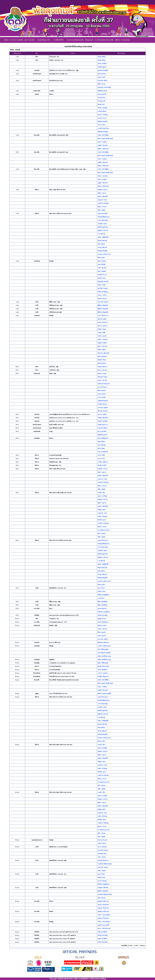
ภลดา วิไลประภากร (103, 316)
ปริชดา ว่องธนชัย (103, 176)
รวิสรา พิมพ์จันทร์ (102, 670)
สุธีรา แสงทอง (102, 534)
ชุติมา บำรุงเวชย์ (102, 346)
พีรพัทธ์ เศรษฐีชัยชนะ (104, 595)
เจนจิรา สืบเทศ (102, 843)
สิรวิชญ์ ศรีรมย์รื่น (103, 251)
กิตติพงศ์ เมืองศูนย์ (103, 132)
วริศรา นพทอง (102, 857)
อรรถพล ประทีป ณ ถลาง (104, 254)
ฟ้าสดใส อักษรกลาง (103, 860)
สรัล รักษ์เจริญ (102, 445)
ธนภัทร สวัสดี (101, 333)
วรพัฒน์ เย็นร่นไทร (103, 418)
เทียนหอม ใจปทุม (103, 377)
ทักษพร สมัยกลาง (102, 367)
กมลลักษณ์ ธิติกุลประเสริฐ (105, 864)
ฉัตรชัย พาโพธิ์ (102, 465)
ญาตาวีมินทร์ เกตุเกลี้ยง (104, 653)
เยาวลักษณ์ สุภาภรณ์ (103, 530)
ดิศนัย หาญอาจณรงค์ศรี (104, 694)
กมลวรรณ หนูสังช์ (103, 408)
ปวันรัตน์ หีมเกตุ (102, 404)
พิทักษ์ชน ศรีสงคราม (103, 643)
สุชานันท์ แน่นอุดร (103, 288)
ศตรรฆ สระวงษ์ (102, 118)
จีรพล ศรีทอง (101, 244)
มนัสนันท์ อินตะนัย (103, 401)
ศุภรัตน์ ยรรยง (102, 278)
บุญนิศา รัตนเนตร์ (103, 145)
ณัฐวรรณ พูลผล (102, 319)
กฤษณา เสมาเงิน (102, 380)
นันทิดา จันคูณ (102, 329)
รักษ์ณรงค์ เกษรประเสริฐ (104, 87)
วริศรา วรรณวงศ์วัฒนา (104, 915)
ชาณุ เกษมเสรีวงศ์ (103, 452)
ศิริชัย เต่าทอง (102, 84)
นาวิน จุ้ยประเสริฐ (103, 220)
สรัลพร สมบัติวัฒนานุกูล (104, 656)
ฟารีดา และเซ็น (102, 336)
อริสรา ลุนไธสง (102, 261)
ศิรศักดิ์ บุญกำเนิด (103, 227)
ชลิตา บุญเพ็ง (101, 210)
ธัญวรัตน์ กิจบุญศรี (103, 70)
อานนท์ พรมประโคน (103, 128)
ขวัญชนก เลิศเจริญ (103, 888)
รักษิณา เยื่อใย (102, 350)
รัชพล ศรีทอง (101, 442)
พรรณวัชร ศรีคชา (103, 81)
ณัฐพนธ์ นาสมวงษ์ (103, 230)
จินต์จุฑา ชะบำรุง (103, 190)
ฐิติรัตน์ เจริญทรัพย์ (103, 305)
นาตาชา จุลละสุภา (103, 673)
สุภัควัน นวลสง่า (102, 374)
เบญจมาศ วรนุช (102, 200)
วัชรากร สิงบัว (102, 125)
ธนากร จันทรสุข (102, 847)
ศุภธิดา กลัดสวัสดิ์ (103, 196)
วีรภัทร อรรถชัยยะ (103, 108)
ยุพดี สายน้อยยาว (103, 356)
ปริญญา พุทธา (102, 510)
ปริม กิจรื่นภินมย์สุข (103, 649)
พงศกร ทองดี (101, 77)
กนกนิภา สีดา (101, 493)
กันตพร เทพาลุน (102, 299)
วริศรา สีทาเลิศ (102, 268)
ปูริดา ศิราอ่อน (102, 74)
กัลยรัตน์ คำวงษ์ (102, 275)
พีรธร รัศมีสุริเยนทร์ (103, 438)
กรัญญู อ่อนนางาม (103, 425)
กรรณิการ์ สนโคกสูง (103, 203)
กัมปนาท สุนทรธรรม (103, 905)
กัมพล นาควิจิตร (102, 64)
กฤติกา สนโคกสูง (102, 516)
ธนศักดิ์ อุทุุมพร (102, 67)
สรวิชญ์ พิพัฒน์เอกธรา (104, 217)
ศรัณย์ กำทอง (101, 591)
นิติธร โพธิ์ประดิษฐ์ (103, 663)
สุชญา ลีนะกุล (101, 898)
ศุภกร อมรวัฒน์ (102, 431)
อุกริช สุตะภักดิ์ (102, 94)
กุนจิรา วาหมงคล (102, 339)
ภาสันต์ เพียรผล (102, 111)
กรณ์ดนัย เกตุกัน (102, 224)
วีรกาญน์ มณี (101, 101)
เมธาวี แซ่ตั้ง (101, 455)
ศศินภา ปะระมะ (102, 207)
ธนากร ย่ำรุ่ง (101, 459)
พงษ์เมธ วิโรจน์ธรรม (103, 908)
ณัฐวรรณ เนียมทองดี (103, 353)
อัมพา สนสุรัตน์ (102, 271)
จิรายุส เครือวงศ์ (102, 247)
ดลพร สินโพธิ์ (101, 264)
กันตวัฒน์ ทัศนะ (102, 854)
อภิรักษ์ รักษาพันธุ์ (103, 615)
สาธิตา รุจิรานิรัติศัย (103, 135)
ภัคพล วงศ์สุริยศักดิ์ (103, 237)
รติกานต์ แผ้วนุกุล (103, 411)
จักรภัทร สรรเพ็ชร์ (103, 421)
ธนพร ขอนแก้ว (102, 394)
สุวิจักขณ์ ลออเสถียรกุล (104, 612)
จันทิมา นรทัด (102, 285)
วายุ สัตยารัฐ (101, 234)
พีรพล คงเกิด (101, 258)
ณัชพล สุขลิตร (102, 57)
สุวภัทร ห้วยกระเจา (103, 322)
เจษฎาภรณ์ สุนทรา (103, 213)
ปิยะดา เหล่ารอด (102, 370)
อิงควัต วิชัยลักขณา (103, 622)
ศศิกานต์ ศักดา (102, 363)
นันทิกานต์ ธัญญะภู (103, 292)
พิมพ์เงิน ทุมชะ (102, 520)
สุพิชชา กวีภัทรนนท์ (103, 149)
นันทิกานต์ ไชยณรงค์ (104, 384)
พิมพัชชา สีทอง (102, 360)
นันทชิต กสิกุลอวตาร (103, 676)
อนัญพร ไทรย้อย (102, 343)
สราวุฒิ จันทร (101, 98)
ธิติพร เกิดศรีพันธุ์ (102, 602)
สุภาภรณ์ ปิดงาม (102, 387)
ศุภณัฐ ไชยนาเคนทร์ (103, 666)
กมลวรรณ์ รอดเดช (103, 302)
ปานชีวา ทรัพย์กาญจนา (104, 646)
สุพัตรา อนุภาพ (102, 193)
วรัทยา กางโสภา (102, 295)
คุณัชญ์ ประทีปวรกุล (103, 901)
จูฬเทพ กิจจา (101, 104)
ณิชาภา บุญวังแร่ (102, 326)
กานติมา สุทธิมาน (103, 462)
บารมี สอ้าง (101, 598)
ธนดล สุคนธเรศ (102, 608)
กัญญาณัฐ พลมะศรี (103, 282)
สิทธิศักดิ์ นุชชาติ (102, 91)
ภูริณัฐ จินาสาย (102, 619)
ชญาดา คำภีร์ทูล (102, 496)
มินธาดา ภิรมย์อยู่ (103, 115)
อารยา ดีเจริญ (102, 397)
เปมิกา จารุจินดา (102, 142)
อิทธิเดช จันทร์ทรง (103, 122)
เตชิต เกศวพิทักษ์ (102, 932)
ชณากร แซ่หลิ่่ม (102, 414)
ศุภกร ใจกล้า (101, 588)
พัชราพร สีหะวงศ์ (102, 840)
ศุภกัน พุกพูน (101, 448)
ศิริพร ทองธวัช (102, 391)
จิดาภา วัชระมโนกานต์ (104, 928)
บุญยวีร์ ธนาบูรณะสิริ (103, 925)
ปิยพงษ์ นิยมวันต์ (102, 241)
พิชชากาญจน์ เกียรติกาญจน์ (105, 139)
